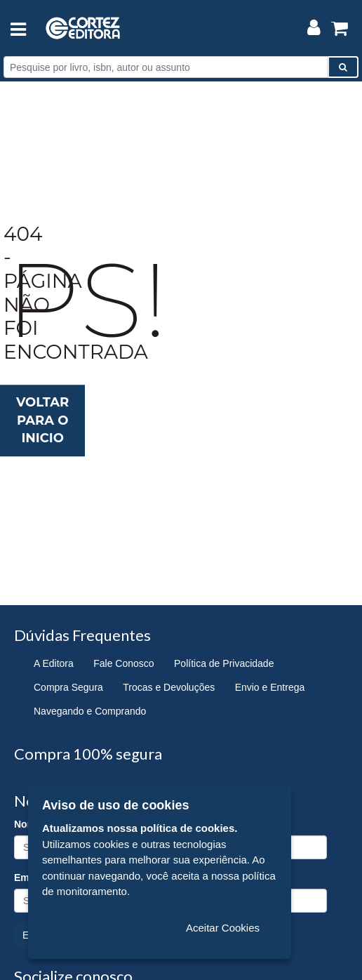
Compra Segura (68, 687)
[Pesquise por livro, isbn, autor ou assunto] (166, 67)
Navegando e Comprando (90, 711)
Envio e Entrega (270, 687)
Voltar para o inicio (42, 421)
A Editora (54, 663)
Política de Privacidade (224, 663)
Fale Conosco (123, 663)
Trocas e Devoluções (169, 687)
